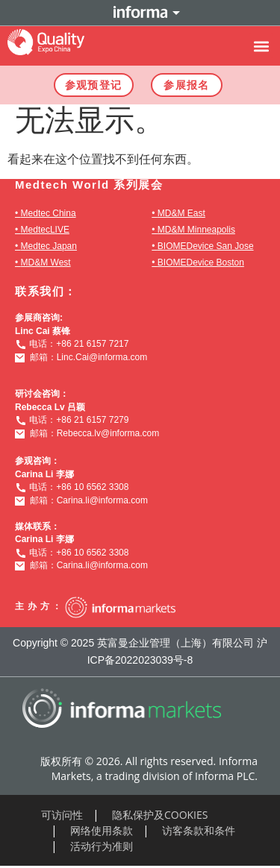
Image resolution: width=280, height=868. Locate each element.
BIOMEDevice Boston (201, 262)
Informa (140, 13)
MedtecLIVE (45, 230)
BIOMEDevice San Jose (206, 246)
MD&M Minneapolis (196, 230)
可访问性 (62, 815)
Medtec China (49, 213)
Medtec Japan (49, 246)
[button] (261, 46)
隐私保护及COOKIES (160, 815)
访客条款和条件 (199, 830)
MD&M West (46, 262)
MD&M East (181, 213)
